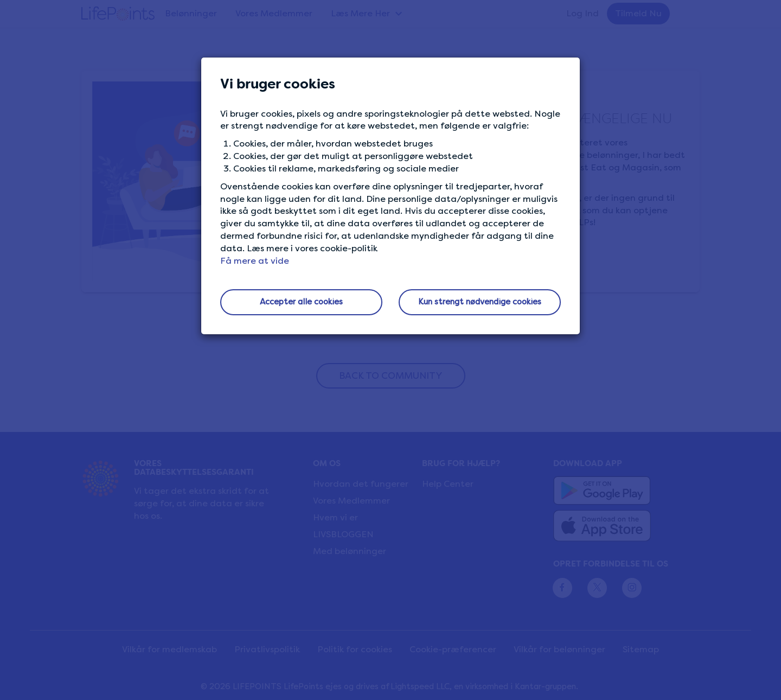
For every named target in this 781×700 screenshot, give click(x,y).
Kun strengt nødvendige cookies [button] (480, 302)
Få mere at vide (255, 261)
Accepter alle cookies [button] (301, 302)
